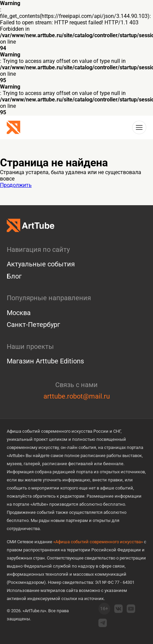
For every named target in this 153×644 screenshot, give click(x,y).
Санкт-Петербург (33, 325)
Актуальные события (41, 264)
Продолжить (16, 185)
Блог (14, 276)
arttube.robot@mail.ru (77, 396)
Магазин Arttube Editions (45, 361)
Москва (19, 313)
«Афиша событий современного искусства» (98, 542)
